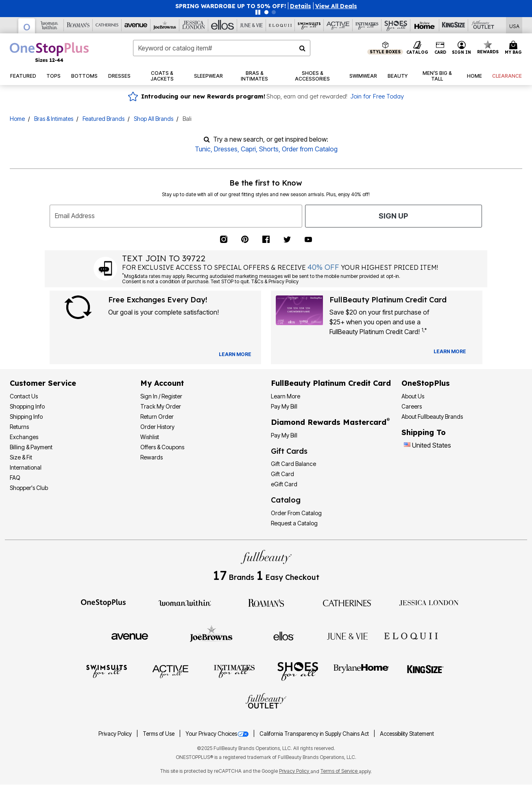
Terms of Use (159, 734)
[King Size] (454, 25)
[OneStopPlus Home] (49, 52)
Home (17, 119)
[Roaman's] (78, 25)
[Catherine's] (107, 25)
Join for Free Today (377, 96)
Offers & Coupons (162, 447)
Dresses (226, 149)
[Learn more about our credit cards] (450, 351)
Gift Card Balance (293, 464)
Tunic (203, 149)
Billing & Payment (31, 447)
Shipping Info (26, 417)
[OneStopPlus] (27, 26)
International (26, 467)
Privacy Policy (116, 734)
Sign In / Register (161, 396)
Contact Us (24, 396)
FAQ (15, 478)
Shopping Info (27, 406)
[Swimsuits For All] (309, 25)
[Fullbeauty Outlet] (266, 702)
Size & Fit (21, 457)
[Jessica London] (194, 25)
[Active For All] (338, 25)
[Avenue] (136, 25)
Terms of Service (340, 771)
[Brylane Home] (425, 25)
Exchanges (24, 437)
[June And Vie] (252, 25)
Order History (157, 427)
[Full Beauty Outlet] (483, 25)
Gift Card (282, 474)
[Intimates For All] (367, 25)
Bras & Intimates (54, 119)
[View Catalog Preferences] (235, 354)
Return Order (157, 417)
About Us (413, 396)
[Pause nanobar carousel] (258, 12)
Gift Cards (289, 451)
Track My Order (161, 406)
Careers (412, 406)
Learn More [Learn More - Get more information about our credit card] (286, 396)
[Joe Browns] (165, 25)
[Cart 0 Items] (515, 48)
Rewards (152, 457)
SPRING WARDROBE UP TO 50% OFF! (231, 6)
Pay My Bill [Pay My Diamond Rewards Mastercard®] (284, 435)
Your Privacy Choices (218, 734)
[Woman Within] (49, 25)
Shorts (269, 149)
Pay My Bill (284, 406)
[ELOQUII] (411, 635)
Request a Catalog (294, 523)
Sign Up (393, 216)
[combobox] (222, 48)
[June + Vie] (347, 636)
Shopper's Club (29, 488)
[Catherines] (347, 602)
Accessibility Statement (407, 734)
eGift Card (284, 484)
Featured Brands (104, 119)
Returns (19, 427)
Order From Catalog (296, 513)
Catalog (286, 500)
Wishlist (150, 437)
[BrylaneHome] (361, 671)
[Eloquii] (280, 25)
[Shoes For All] (396, 25)
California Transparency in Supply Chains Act (315, 734)
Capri (248, 149)
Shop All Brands (154, 119)
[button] (301, 6)
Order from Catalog (310, 149)
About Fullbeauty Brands (432, 417)
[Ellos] (223, 25)
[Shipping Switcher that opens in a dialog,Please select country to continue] (514, 25)
